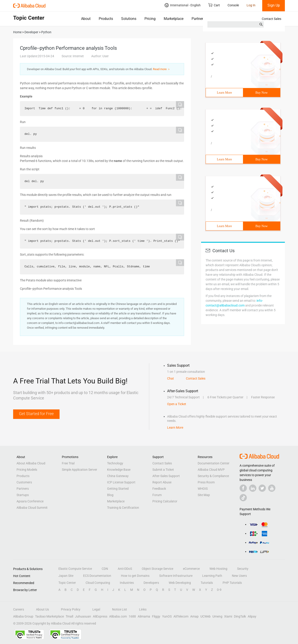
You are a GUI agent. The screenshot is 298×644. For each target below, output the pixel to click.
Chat (171, 378)
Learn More (224, 93)
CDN (105, 569)
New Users (239, 576)
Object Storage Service (157, 569)
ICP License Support (121, 482)
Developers (151, 583)
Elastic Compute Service (75, 569)
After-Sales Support (166, 476)
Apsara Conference (30, 501)
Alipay (252, 616)
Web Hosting (218, 569)
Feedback (159, 489)
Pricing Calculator (165, 501)
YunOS (167, 616)
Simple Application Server (79, 470)
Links (143, 609)
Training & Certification (123, 508)
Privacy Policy (71, 609)
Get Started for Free (36, 414)
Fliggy (156, 616)
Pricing (150, 19)
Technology (115, 463)
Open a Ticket (177, 404)
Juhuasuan (83, 616)
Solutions (129, 19)
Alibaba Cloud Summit (32, 508)
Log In (251, 5)
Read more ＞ (162, 69)
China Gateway (118, 476)
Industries (127, 583)
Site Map (204, 495)
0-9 (219, 590)
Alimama (144, 616)
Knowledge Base (119, 470)
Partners (198, 19)
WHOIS (203, 489)
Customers (24, 482)
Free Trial (68, 463)
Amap (194, 616)
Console (233, 5)
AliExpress (100, 616)
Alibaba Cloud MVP (211, 470)
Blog (110, 495)
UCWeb (205, 616)
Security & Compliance (213, 476)
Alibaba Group (23, 616)
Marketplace (174, 19)
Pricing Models (27, 470)
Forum (157, 495)
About (86, 19)
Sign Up (274, 5)
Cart (214, 5)
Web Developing (180, 583)
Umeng (217, 616)
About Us (42, 609)
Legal (96, 609)
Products (106, 19)
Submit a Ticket (163, 470)
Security (243, 569)
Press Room (206, 482)
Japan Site (66, 576)
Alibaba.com (118, 616)
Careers (19, 609)
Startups (23, 495)
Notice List (120, 609)
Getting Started (118, 489)
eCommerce (191, 569)
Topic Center (67, 583)
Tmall (69, 616)
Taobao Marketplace (49, 616)
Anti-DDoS (125, 569)
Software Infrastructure (176, 576)
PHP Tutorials (232, 583)
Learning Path (212, 576)
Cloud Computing (98, 583)
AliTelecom (181, 616)
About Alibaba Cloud (31, 463)
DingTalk (240, 616)
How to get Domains (135, 576)
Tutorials (207, 583)
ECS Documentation (97, 576)
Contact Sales (272, 19)
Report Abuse (162, 482)
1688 (132, 616)
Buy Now (262, 93)
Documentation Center (214, 463)
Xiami (228, 616)
